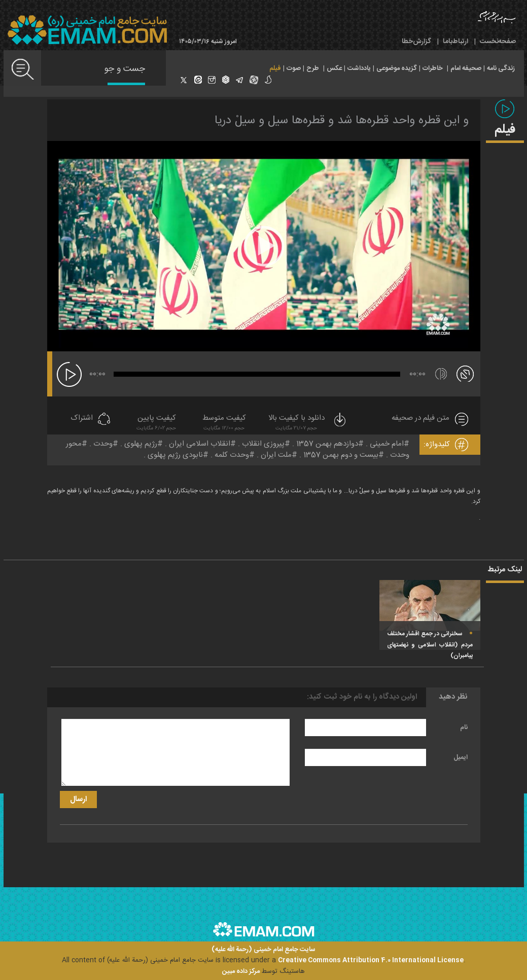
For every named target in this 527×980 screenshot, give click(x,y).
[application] (264, 246)
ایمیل (461, 757)
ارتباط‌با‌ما (455, 42)
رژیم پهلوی (141, 444)
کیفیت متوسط (224, 424)
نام (464, 728)
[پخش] (69, 374)
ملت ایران (276, 455)
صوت (294, 68)
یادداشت (359, 68)
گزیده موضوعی (397, 68)
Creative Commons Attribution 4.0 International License (371, 960)
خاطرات (433, 68)
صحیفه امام (466, 68)
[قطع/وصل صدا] (441, 374)
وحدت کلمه (232, 455)
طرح (313, 68)
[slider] (257, 374)
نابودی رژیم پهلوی (175, 455)
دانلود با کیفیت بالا (308, 424)
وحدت (103, 444)
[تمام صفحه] (465, 373)
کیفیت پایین (156, 424)
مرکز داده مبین (241, 971)
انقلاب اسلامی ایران (200, 444)
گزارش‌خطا (416, 42)
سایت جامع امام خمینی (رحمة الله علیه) (263, 950)
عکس (334, 68)
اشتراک (82, 419)
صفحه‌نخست (498, 42)
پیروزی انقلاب (263, 444)
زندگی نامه (501, 68)
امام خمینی (387, 444)
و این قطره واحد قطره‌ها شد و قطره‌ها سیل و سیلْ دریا (342, 121)
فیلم (275, 68)
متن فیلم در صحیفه (420, 419)
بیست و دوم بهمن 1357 (341, 455)
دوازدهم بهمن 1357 (327, 444)
